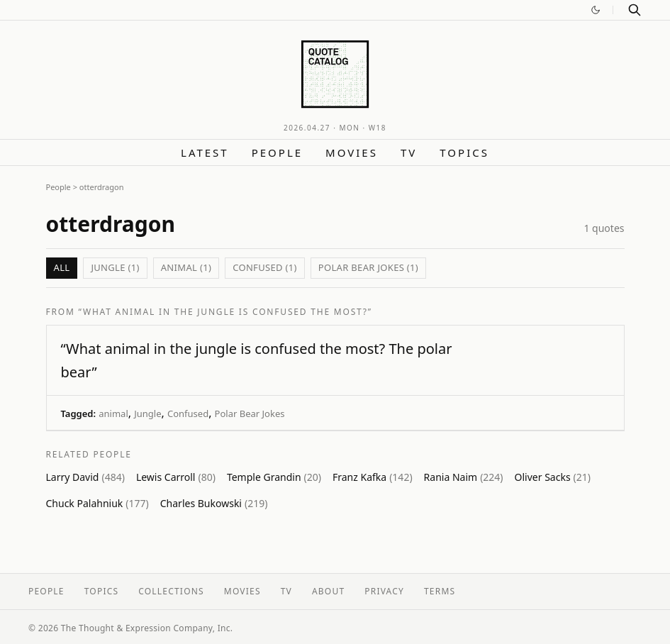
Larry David (85, 477)
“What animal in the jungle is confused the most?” (225, 312)
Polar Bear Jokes (250, 413)
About (328, 591)
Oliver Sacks (553, 477)
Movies (352, 152)
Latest (205, 152)
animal (113, 413)
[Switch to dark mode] (596, 10)
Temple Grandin (274, 477)
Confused (188, 413)
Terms (440, 591)
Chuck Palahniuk (97, 503)
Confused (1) (265, 267)
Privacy (384, 591)
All (62, 267)
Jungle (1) (115, 267)
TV (409, 152)
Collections (171, 591)
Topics (464, 152)
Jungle (147, 413)
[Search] (635, 10)
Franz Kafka (373, 477)
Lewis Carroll (176, 477)
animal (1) (186, 267)
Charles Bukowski (214, 503)
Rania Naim (464, 477)
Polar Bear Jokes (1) (368, 267)
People (277, 152)
